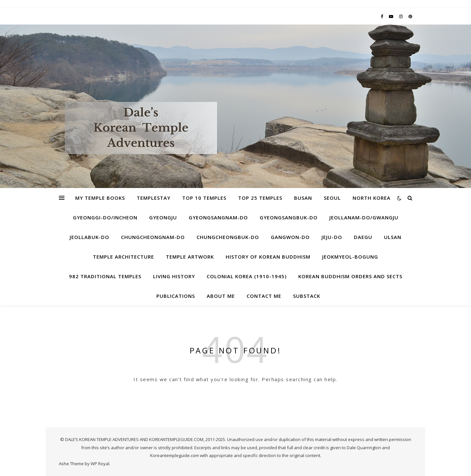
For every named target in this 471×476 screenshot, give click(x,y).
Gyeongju (163, 217)
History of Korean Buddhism (268, 257)
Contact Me (264, 296)
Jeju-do (332, 237)
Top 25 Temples (260, 198)
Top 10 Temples (204, 198)
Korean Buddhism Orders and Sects (350, 276)
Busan (303, 198)
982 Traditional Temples (105, 276)
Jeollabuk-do (89, 237)
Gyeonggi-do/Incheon (105, 217)
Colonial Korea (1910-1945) (247, 276)
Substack (307, 296)
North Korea (372, 198)
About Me (221, 296)
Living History (174, 276)
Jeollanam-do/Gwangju (364, 217)
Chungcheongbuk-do (228, 237)
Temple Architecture (123, 257)
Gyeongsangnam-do (218, 217)
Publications (176, 296)
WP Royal (100, 464)
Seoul (332, 198)
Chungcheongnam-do (153, 237)
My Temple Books (100, 198)
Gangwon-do (290, 237)
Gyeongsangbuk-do (289, 217)
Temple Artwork (190, 257)
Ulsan (393, 237)
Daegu (363, 237)
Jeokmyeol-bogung (350, 257)
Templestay (154, 198)
